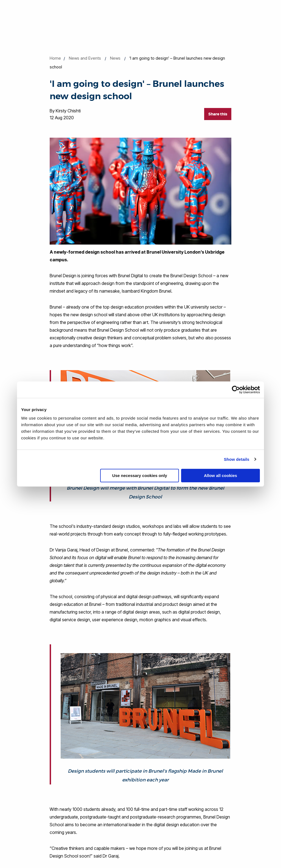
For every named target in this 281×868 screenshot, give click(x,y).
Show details (237, 459)
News (115, 58)
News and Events (85, 58)
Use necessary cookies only (140, 475)
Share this (218, 114)
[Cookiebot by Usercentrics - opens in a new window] (236, 390)
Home (55, 58)
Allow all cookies (220, 475)
